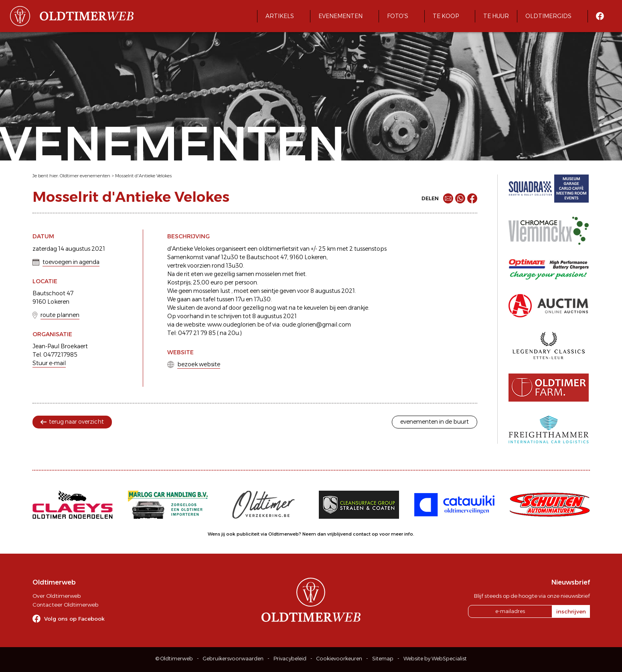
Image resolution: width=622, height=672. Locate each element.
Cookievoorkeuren (339, 659)
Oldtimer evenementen (85, 176)
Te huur (496, 16)
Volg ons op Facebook (74, 619)
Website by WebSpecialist (435, 659)
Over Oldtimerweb (57, 596)
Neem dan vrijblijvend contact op (340, 534)
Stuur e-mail (49, 363)
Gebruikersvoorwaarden (233, 659)
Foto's (398, 16)
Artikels (280, 16)
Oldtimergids (548, 16)
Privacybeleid (290, 659)
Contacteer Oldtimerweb (65, 605)
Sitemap (383, 659)
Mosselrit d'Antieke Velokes (143, 176)
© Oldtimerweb (174, 659)
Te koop (446, 16)
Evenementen (340, 16)
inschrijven (571, 611)
